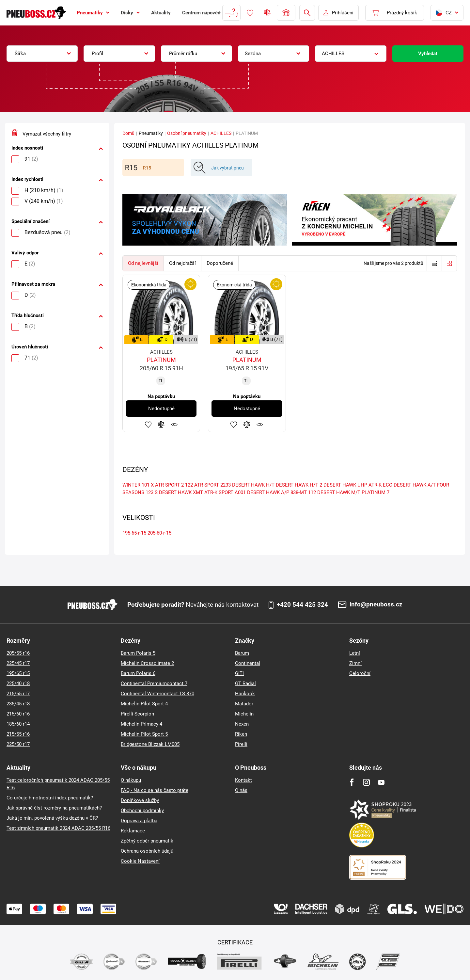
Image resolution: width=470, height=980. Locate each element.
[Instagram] (366, 782)
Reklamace (133, 831)
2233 (226, 485)
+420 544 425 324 (302, 605)
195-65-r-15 (134, 533)
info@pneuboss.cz (376, 605)
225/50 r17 (18, 744)
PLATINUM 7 (376, 492)
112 (312, 492)
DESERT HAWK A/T (415, 485)
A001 (240, 492)
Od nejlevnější (143, 263)
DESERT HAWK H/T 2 (299, 485)
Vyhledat (428, 54)
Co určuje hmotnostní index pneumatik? (50, 798)
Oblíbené (250, 13)
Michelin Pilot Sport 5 (144, 734)
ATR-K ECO (380, 485)
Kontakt (243, 780)
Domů (128, 133)
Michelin (244, 714)
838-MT (299, 492)
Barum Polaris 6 (138, 673)
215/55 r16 (18, 734)
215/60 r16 (18, 714)
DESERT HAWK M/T (339, 492)
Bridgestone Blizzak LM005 (150, 744)
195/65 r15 (18, 673)
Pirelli (241, 744)
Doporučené (220, 263)
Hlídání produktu (174, 425)
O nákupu (131, 780)
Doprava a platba (139, 821)
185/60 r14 (18, 724)
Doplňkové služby (140, 800)
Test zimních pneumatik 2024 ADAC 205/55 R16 (58, 828)
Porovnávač (267, 13)
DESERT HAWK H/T (253, 485)
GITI (239, 673)
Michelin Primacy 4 (141, 724)
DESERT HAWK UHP (345, 485)
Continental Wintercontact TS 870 (157, 694)
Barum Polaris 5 (138, 653)
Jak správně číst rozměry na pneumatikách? (54, 808)
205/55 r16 (18, 653)
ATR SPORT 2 (169, 485)
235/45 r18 (18, 704)
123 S (152, 492)
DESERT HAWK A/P (268, 492)
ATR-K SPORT (219, 492)
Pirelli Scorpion (137, 714)
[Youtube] (381, 782)
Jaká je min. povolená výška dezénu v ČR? (52, 818)
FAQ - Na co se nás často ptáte (155, 790)
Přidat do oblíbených (148, 425)
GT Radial (245, 683)
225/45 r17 (18, 663)
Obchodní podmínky (142, 811)
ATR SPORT (207, 485)
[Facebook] (352, 782)
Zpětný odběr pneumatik (147, 841)
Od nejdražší (182, 263)
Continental (248, 663)
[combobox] (42, 54)
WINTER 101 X (138, 485)
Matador (244, 704)
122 (189, 485)
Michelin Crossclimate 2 (147, 663)
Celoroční (360, 673)
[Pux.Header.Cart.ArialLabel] (395, 13)
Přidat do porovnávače (161, 425)
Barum (242, 653)
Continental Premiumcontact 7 (154, 683)
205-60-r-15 (159, 533)
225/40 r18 (18, 683)
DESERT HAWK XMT (181, 492)
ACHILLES (221, 133)
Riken (241, 734)
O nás (241, 790)
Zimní (355, 663)
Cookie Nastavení (140, 861)
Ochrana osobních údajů (147, 851)
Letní (355, 653)
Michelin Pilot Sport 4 (144, 704)
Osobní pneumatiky (187, 133)
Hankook (245, 694)
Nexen (242, 724)
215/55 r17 (18, 694)
